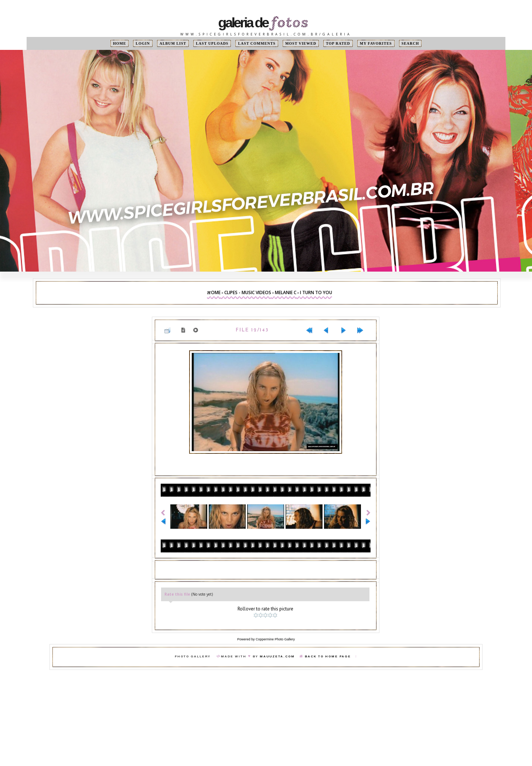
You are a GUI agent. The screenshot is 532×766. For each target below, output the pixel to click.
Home (120, 43)
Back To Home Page (328, 656)
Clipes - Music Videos (248, 292)
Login (143, 43)
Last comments (257, 43)
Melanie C (286, 292)
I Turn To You (316, 292)
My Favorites (376, 43)
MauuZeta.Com (277, 656)
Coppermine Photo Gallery (275, 639)
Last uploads (212, 43)
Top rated (338, 43)
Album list (173, 43)
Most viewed (301, 43)
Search (410, 43)
